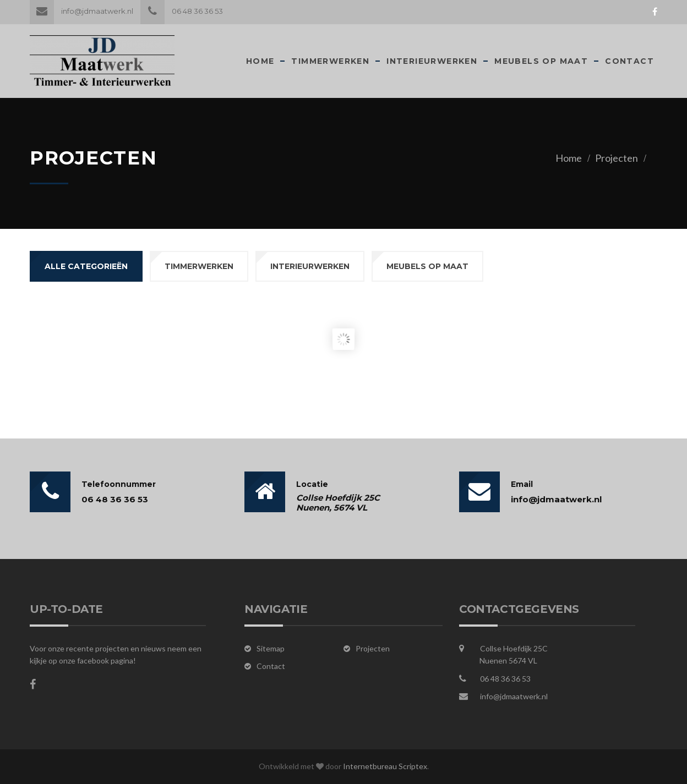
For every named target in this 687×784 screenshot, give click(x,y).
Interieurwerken (432, 61)
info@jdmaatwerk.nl (81, 11)
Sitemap (271, 648)
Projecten (617, 158)
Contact (629, 61)
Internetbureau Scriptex (385, 766)
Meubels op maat (541, 61)
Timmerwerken (330, 61)
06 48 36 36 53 (182, 11)
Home (260, 61)
